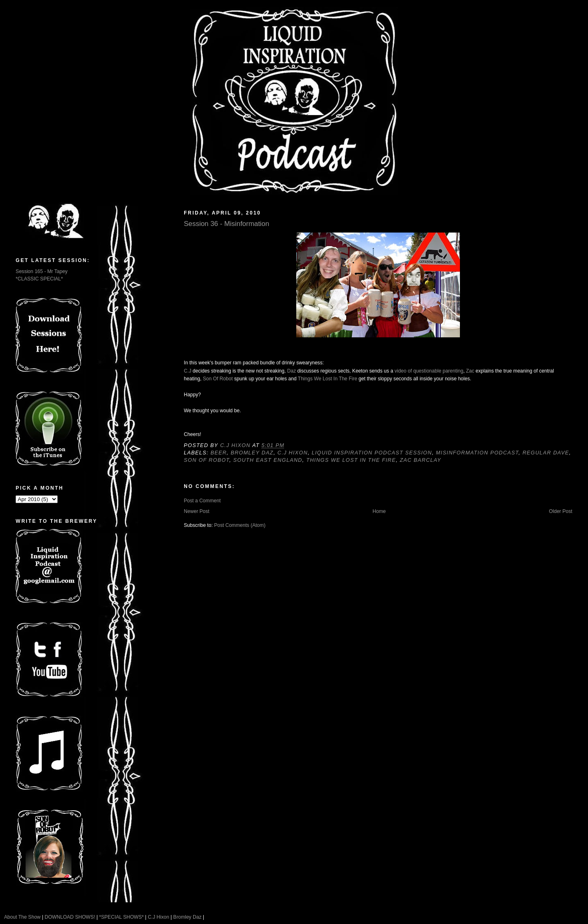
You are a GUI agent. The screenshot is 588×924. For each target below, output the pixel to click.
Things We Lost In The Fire (328, 379)
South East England (268, 460)
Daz (292, 371)
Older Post (561, 511)
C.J (187, 371)
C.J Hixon (293, 453)
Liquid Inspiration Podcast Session (372, 453)
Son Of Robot (218, 379)
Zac (470, 371)
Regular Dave (546, 453)
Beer (219, 453)
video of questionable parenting (429, 371)
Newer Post (196, 511)
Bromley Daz (252, 453)
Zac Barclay (420, 460)
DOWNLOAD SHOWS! (70, 917)
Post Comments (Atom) (240, 525)
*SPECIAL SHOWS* (121, 917)
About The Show (22, 917)
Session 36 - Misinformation (226, 224)
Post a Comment (202, 501)
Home (379, 511)
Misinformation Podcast (477, 453)
